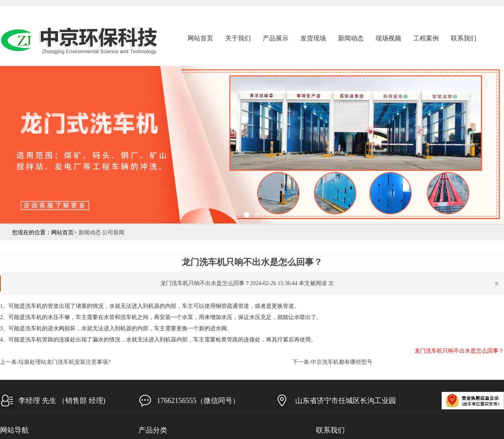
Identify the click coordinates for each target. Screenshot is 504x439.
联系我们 (464, 38)
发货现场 (313, 38)
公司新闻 (113, 232)
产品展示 (276, 38)
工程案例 (426, 38)
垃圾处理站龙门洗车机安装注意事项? (64, 362)
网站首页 (200, 38)
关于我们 (238, 38)
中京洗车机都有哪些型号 (342, 362)
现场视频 (388, 38)
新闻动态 (351, 38)
